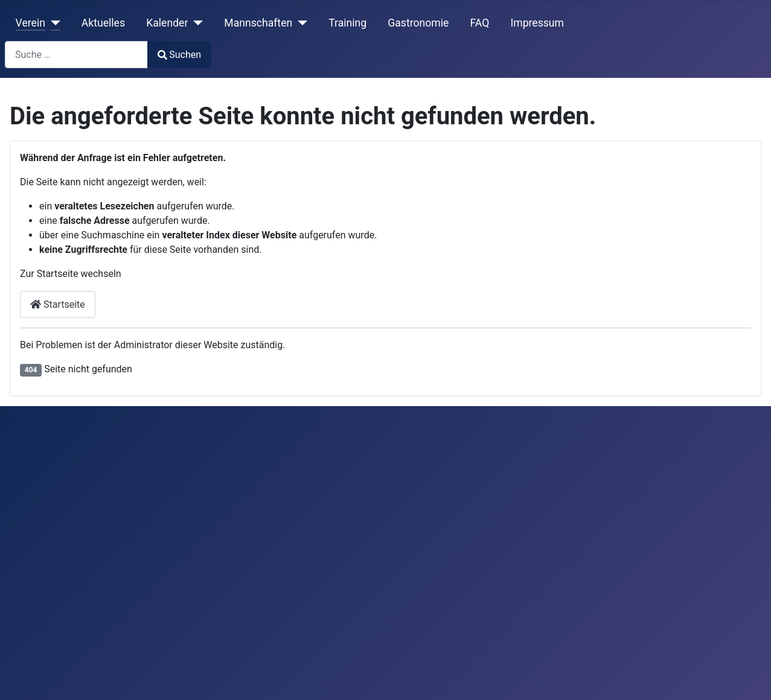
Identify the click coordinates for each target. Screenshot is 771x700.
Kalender (167, 23)
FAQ (479, 23)
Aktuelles (103, 23)
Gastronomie (418, 23)
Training (347, 23)
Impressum (537, 23)
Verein (30, 23)
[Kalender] (195, 23)
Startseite (58, 304)
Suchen (179, 55)
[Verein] (53, 23)
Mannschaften (258, 23)
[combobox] (76, 55)
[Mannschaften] (300, 23)
